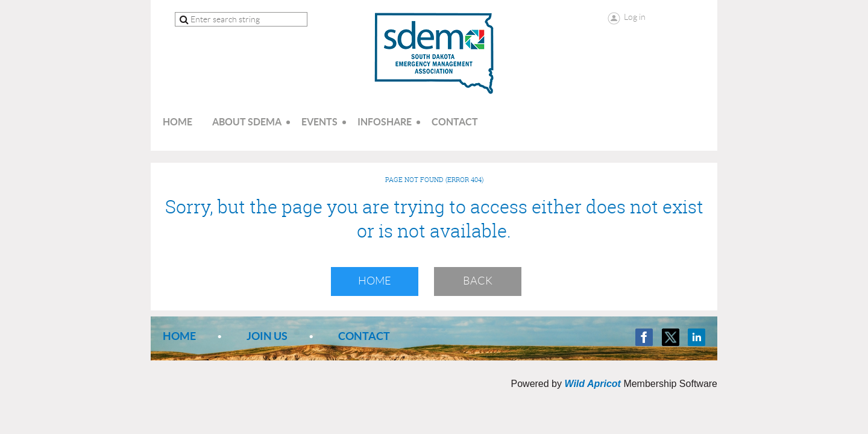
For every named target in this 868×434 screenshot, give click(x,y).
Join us (267, 336)
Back (478, 281)
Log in (635, 17)
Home (375, 281)
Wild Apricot (592, 384)
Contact (364, 336)
